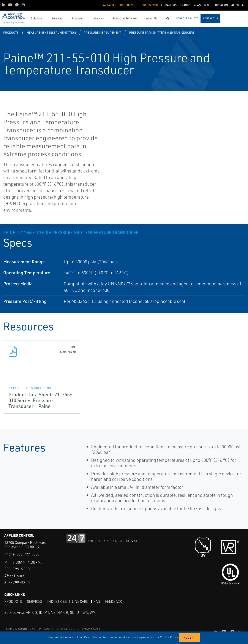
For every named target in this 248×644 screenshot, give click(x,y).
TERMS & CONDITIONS (20, 629)
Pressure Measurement (102, 32)
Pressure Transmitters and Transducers (162, 32)
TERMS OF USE (64, 629)
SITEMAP (84, 629)
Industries (57, 601)
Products (11, 32)
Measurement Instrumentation (51, 32)
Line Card (80, 601)
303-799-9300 (28, 554)
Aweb (97, 629)
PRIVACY (45, 629)
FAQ (97, 601)
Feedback (114, 601)
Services (35, 601)
